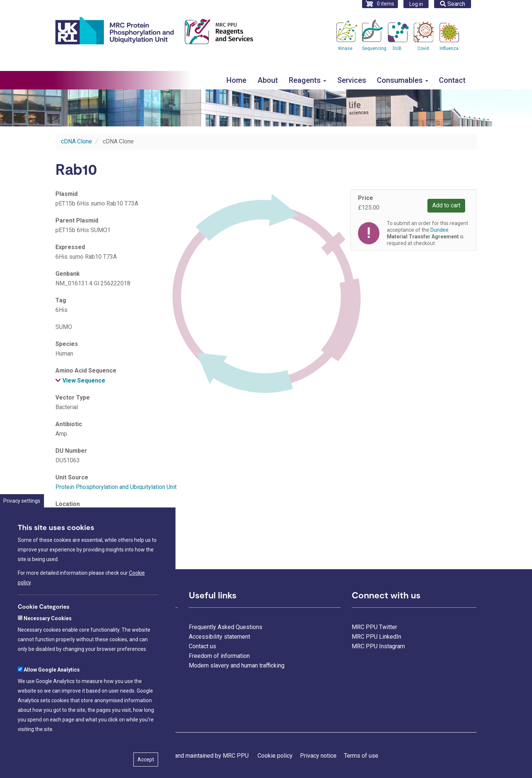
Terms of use (361, 756)
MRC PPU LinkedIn (376, 637)
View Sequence (84, 380)
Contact (452, 80)
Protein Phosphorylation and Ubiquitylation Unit (116, 487)
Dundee (439, 230)
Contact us (202, 646)
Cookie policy (275, 756)
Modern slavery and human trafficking (237, 665)
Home (236, 80)
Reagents (308, 80)
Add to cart (446, 205)
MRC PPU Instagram (378, 646)
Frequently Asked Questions (226, 627)
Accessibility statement (219, 637)
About (268, 80)
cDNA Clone (76, 141)
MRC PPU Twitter (374, 627)
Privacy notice (318, 756)
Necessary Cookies (48, 644)
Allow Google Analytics (52, 696)
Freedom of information (219, 656)
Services (352, 80)
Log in (416, 4)
